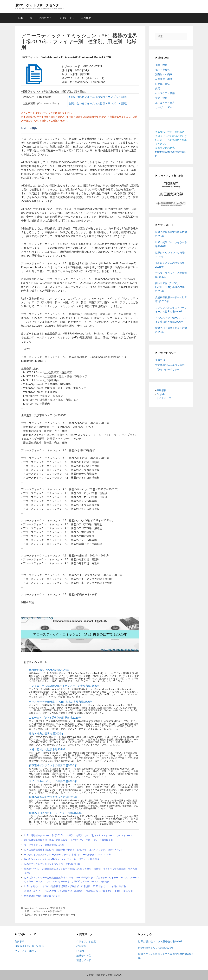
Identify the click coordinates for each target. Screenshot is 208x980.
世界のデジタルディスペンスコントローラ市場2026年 (52, 864)
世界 (53, 908)
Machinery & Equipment (37, 908)
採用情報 (161, 390)
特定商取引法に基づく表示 (170, 365)
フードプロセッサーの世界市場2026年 (44, 845)
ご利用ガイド (46, 18)
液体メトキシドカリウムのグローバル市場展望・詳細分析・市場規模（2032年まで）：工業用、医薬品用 (78, 891)
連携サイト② (84, 960)
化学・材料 (161, 65)
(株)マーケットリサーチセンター (38, 5)
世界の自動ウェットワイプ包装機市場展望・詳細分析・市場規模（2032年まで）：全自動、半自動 (75, 886)
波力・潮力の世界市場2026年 (46, 734)
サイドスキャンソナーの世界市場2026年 (53, 781)
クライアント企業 (86, 942)
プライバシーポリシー (167, 370)
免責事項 (160, 360)
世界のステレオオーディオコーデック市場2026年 (50, 915)
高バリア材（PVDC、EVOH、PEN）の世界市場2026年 (170, 287)
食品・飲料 (161, 98)
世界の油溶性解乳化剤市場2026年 (42, 896)
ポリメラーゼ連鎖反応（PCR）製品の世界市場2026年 (61, 702)
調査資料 (60, 908)
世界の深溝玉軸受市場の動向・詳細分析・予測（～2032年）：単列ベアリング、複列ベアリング (74, 850)
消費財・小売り (164, 74)
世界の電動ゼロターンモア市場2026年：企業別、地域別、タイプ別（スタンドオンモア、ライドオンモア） (80, 835)
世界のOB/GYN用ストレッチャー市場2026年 (55, 813)
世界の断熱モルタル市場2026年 (156, 948)
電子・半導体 (162, 70)
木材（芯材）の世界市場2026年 (48, 749)
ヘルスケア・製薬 (165, 93)
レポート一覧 (25, 18)
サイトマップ (164, 398)
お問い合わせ (67, 18)
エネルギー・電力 (165, 103)
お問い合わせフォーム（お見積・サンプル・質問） (99, 97)
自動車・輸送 (162, 84)
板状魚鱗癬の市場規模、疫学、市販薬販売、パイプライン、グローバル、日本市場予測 (69, 840)
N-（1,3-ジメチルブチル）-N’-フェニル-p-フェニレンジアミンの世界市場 (62, 859)
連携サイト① (84, 956)
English (161, 394)
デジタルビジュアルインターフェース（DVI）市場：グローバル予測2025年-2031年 (68, 855)
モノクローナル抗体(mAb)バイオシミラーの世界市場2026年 (64, 686)
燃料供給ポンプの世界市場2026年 (49, 670)
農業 (158, 89)
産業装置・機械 (164, 79)
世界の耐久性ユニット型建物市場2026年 (161, 942)
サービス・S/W (164, 107)
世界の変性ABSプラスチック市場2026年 (53, 797)
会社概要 (86, 18)
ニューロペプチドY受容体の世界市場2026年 (55, 718)
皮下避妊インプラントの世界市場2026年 (53, 765)
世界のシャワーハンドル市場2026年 (43, 911)
